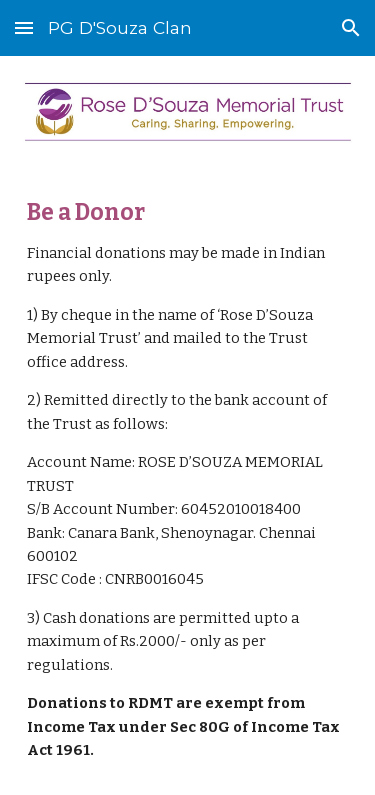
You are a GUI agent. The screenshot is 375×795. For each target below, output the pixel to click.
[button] (24, 27)
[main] (188, 481)
